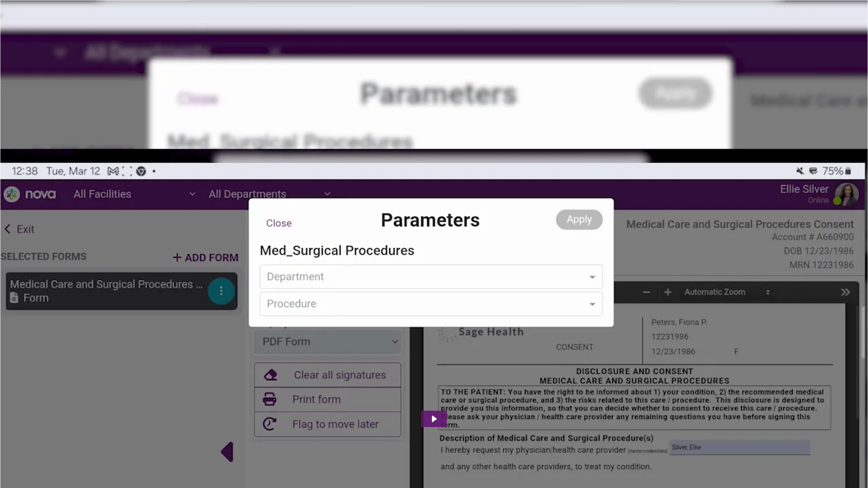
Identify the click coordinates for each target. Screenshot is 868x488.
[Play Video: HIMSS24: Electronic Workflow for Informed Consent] (434, 419)
